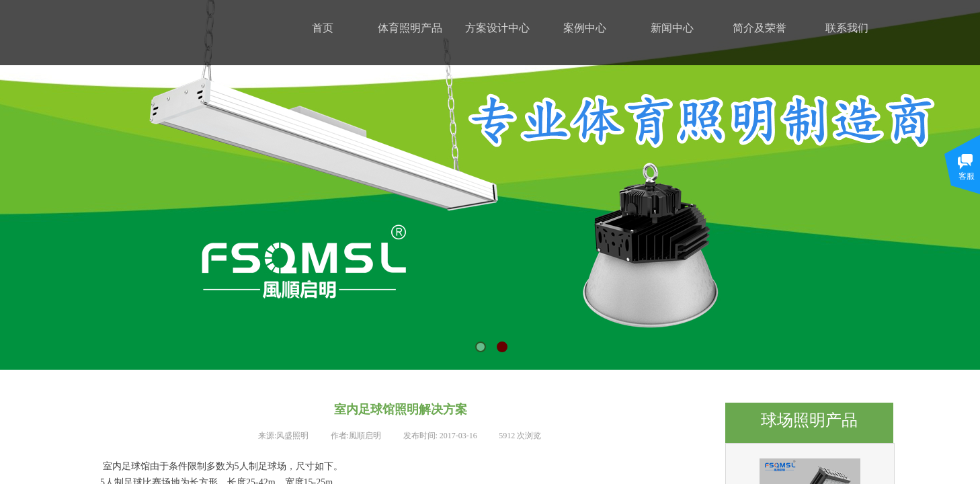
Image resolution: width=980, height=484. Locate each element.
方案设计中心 (497, 28)
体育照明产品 (410, 28)
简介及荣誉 (760, 28)
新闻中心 (672, 28)
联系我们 (847, 28)
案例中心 (585, 28)
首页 (323, 28)
